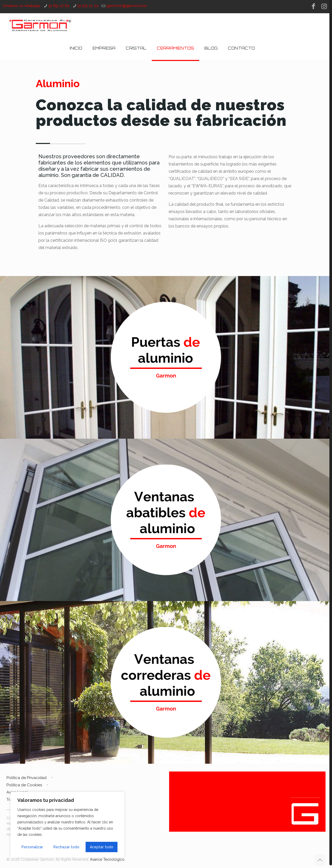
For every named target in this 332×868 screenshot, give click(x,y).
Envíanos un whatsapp (22, 6)
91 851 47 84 (59, 6)
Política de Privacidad (26, 778)
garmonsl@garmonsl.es (127, 6)
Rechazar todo (66, 847)
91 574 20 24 (88, 6)
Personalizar (32, 847)
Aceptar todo (102, 847)
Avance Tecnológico (107, 859)
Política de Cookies (24, 785)
